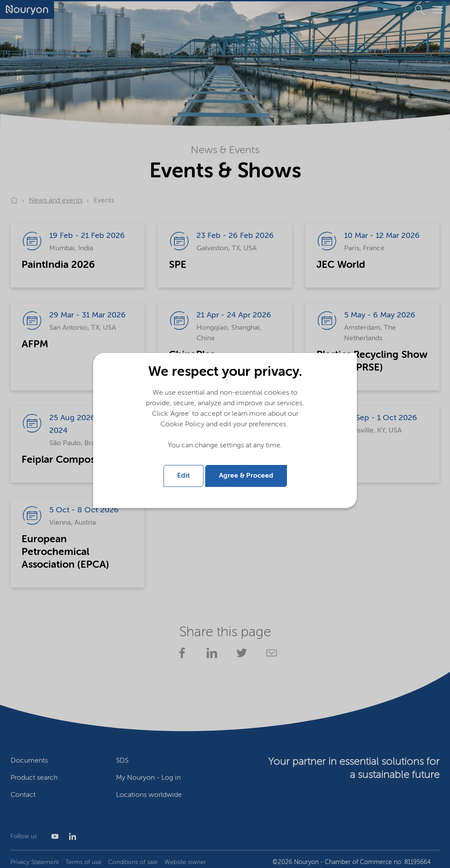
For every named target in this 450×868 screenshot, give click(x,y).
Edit (183, 476)
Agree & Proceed (246, 476)
